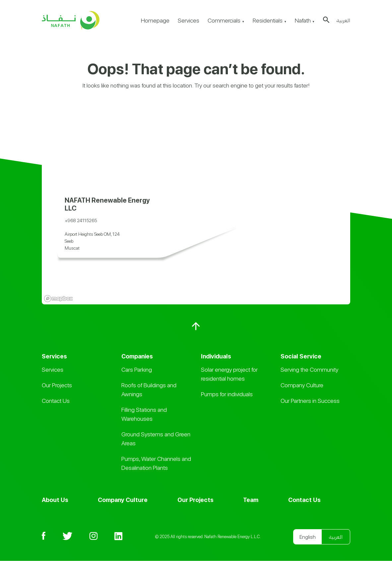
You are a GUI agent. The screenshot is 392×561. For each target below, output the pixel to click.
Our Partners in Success (310, 401)
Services (189, 20)
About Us (55, 500)
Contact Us (56, 401)
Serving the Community (309, 370)
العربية (343, 20)
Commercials (226, 20)
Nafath (305, 20)
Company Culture (302, 385)
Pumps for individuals (227, 394)
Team (251, 500)
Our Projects (57, 385)
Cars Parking (137, 370)
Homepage (155, 20)
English (308, 537)
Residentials (270, 20)
